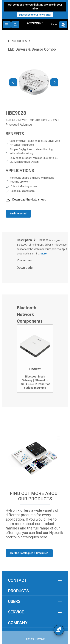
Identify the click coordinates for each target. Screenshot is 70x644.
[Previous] (13, 82)
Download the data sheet (29, 200)
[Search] (15, 25)
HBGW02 (35, 369)
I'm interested (18, 213)
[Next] (54, 82)
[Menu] (7, 25)
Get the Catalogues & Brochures (29, 553)
